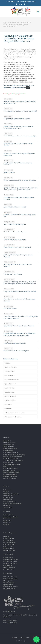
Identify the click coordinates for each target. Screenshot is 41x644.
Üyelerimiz (7, 506)
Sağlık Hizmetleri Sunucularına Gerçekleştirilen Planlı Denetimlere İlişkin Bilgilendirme (19, 335)
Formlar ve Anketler (10, 478)
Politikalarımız (8, 519)
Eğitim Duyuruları (10, 384)
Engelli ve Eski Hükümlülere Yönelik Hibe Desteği (20, 291)
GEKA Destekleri (9, 445)
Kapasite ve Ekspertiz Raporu (13, 457)
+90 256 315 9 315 (13, 2)
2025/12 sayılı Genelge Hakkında (15, 343)
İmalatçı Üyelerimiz (10, 564)
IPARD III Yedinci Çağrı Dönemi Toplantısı (17, 247)
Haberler (8, 363)
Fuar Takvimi (8, 565)
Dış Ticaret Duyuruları (12, 380)
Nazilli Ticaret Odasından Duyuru (15, 224)
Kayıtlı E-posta (8, 466)
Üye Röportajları (10, 400)
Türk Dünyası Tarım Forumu (13, 274)
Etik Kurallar (7, 521)
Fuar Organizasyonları (11, 453)
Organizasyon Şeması (11, 517)
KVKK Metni (7, 523)
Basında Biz (8, 409)
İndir (28, 88)
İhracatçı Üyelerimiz (10, 562)
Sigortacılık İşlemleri (10, 474)
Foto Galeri (8, 405)
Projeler (6, 492)
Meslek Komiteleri (9, 502)
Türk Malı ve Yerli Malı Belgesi (13, 460)
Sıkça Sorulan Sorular (11, 476)
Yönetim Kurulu (8, 496)
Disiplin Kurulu (8, 500)
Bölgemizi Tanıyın (9, 589)
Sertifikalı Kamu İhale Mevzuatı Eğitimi (16, 351)
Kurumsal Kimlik (9, 515)
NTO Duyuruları (9, 371)
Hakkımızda (7, 490)
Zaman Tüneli (8, 507)
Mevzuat (6, 525)
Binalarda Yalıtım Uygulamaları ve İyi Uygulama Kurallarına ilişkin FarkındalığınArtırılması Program (20, 283)
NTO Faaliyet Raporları (11, 579)
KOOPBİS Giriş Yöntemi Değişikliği (15, 240)
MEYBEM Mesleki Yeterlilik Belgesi (14, 455)
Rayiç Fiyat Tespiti (9, 470)
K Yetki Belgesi (8, 451)
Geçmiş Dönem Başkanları (12, 504)
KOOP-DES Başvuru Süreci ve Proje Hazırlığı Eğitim (20, 136)
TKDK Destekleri (9, 447)
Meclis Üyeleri (8, 498)
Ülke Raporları (8, 581)
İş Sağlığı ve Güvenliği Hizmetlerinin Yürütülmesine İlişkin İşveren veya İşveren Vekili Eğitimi (21, 189)
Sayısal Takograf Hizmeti (12, 472)
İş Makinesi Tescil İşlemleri (12, 464)
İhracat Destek (8, 558)
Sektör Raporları (9, 583)
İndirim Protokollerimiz (11, 459)
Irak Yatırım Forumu (10, 309)
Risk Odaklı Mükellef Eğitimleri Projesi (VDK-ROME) (20, 111)
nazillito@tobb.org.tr (29, 2)
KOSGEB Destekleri (10, 443)
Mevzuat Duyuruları (11, 367)
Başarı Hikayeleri (10, 396)
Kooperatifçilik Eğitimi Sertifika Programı (17, 119)
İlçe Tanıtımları (8, 585)
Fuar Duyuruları (10, 388)
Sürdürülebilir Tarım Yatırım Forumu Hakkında (19, 326)
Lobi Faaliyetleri (10, 376)
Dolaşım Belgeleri (9, 567)
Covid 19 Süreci (8, 462)
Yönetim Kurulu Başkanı (11, 494)
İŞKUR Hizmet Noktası (10, 449)
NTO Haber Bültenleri (10, 577)
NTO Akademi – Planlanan (13, 417)
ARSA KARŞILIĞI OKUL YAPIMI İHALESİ (15, 207)
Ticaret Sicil (7, 441)
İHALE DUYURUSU (9, 172)
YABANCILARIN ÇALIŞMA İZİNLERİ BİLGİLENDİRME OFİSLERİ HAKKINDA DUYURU (19, 127)
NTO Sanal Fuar (8, 569)
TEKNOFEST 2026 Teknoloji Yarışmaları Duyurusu (20, 180)
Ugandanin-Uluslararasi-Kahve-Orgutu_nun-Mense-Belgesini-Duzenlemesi (19, 87)
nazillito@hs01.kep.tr (10, 622)
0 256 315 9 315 (9, 611)
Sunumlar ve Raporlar (11, 587)
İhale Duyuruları (10, 392)
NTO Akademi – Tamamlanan (14, 413)
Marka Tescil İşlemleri (11, 468)
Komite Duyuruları (9, 542)
